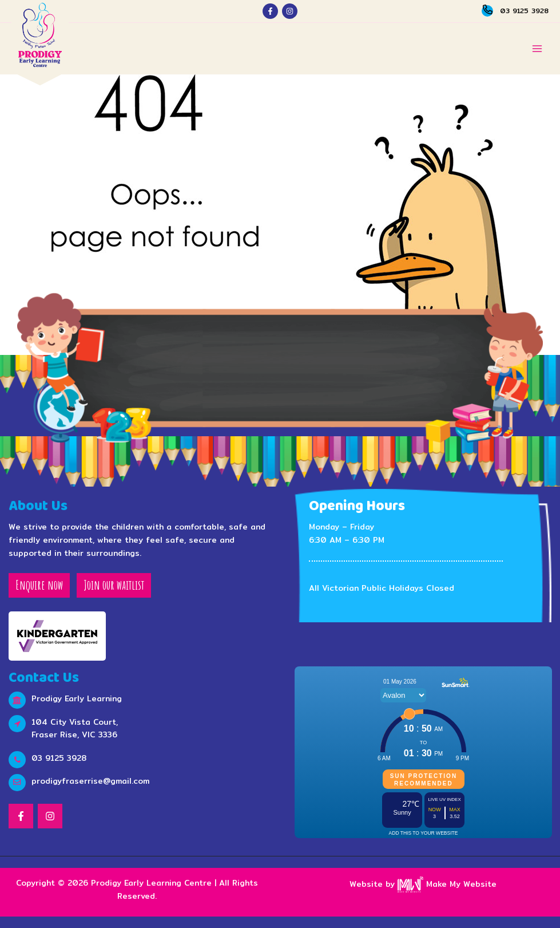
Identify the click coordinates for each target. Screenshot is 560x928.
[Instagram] (290, 11)
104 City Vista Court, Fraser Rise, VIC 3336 (75, 728)
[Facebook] (270, 11)
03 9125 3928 (524, 11)
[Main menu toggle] (537, 49)
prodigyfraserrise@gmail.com (90, 781)
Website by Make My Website (423, 884)
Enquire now (39, 585)
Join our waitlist (114, 585)
